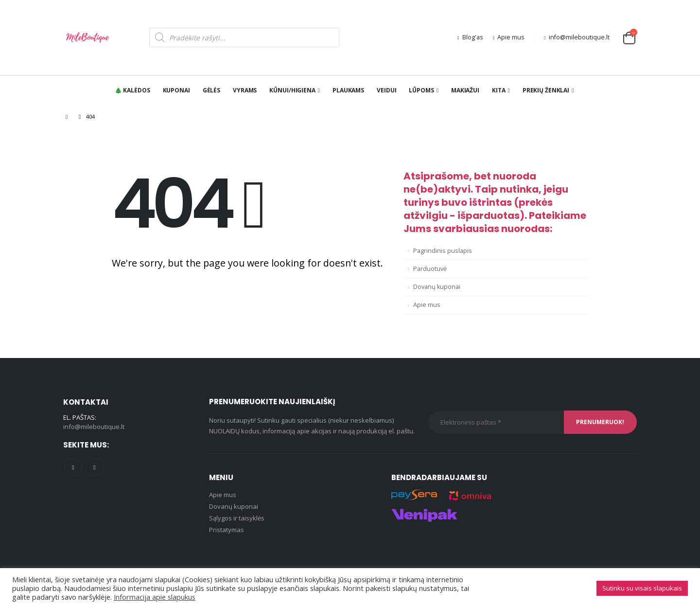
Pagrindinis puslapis (443, 251)
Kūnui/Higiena (292, 90)
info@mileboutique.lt (577, 37)
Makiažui (465, 90)
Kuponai (176, 90)
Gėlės (211, 90)
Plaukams (348, 90)
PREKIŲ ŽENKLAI (546, 90)
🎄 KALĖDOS (132, 90)
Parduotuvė (430, 269)
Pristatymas (227, 530)
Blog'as (470, 37)
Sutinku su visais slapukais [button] (642, 588)
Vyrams (245, 90)
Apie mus (509, 37)
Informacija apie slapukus (155, 597)
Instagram (95, 467)
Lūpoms (421, 90)
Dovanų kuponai (437, 287)
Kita (499, 90)
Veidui (386, 90)
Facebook (73, 467)
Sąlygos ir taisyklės (237, 518)
